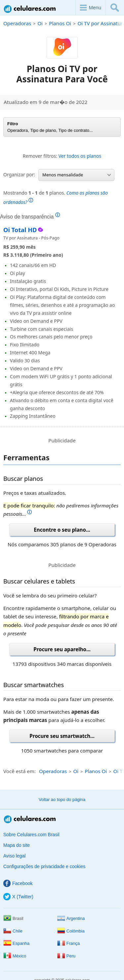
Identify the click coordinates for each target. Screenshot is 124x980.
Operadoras (17, 23)
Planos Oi (60, 23)
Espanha (16, 943)
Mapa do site (17, 845)
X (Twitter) (18, 897)
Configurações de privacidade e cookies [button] (44, 866)
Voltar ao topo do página (62, 800)
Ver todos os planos (80, 156)
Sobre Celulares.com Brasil (31, 835)
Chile (13, 931)
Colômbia (71, 931)
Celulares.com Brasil (30, 9)
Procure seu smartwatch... (62, 736)
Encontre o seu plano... (62, 530)
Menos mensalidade (77, 175)
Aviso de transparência (30, 217)
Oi (40, 23)
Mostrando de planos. (56, 197)
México (15, 956)
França (68, 943)
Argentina (71, 918)
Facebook (18, 883)
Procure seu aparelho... (62, 649)
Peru (66, 956)
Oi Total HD (20, 230)
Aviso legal (14, 856)
